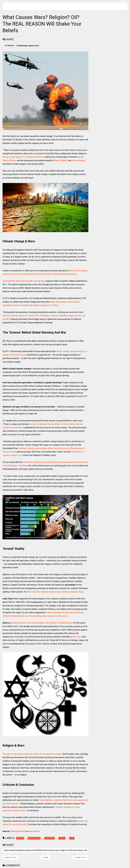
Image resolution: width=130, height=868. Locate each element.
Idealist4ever (34, 831)
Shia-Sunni (77, 637)
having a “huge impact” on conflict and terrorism (23, 157)
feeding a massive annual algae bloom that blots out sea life (46, 448)
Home (46, 858)
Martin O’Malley (61, 160)
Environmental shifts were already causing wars (24, 281)
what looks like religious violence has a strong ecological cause (55, 592)
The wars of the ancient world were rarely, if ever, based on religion (32, 754)
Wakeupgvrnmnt (18, 831)
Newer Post (11, 858)
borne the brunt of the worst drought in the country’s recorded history (42, 623)
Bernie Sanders (79, 160)
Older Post (80, 858)
